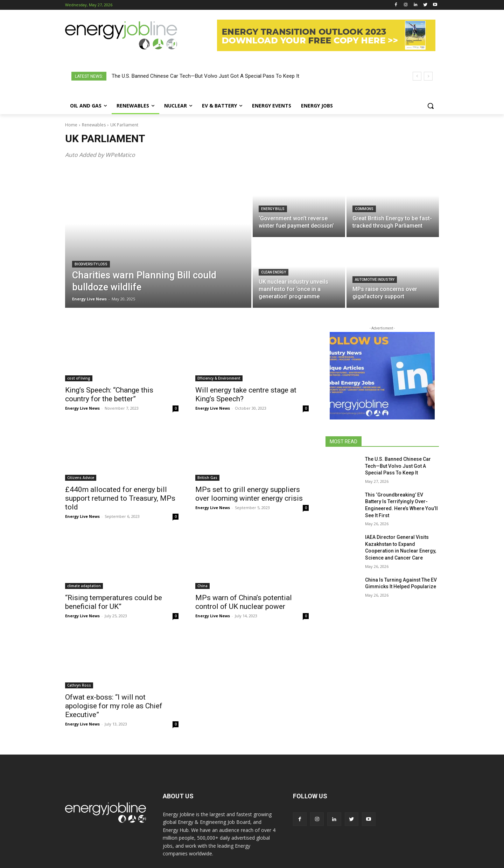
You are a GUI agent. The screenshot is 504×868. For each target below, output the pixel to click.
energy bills (273, 209)
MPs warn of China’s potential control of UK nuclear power (244, 602)
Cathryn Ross (79, 685)
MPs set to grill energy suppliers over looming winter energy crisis (249, 494)
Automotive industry (375, 280)
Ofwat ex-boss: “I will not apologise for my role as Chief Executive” (114, 706)
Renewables (94, 125)
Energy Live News (82, 408)
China (202, 586)
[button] (430, 106)
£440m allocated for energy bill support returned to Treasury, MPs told (120, 498)
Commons (364, 209)
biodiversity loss (91, 264)
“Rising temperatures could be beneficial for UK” (114, 602)
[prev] (417, 76)
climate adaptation (84, 586)
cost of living (79, 378)
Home (71, 125)
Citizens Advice (81, 478)
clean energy (274, 272)
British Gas (207, 478)
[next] (428, 76)
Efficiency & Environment (219, 378)
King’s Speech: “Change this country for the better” (109, 394)
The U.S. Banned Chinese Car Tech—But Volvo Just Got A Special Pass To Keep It (205, 76)
